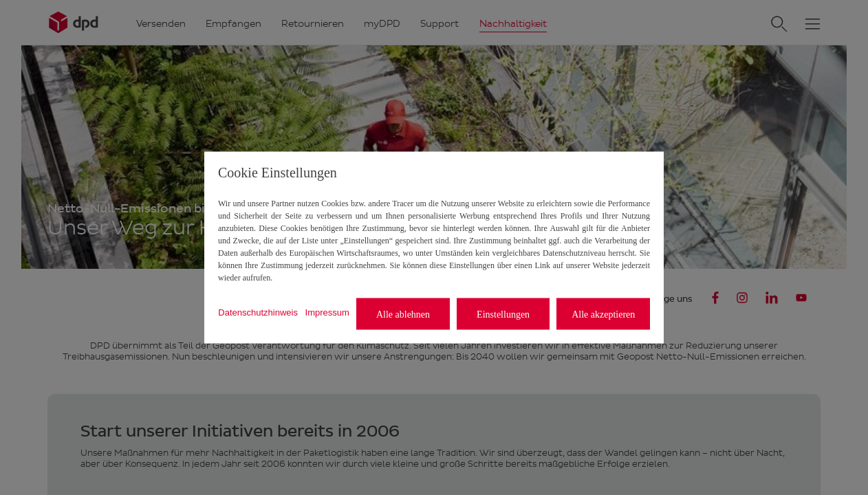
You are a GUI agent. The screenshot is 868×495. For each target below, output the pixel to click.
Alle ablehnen (403, 314)
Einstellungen (503, 314)
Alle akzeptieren (603, 314)
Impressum (327, 312)
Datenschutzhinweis (258, 312)
